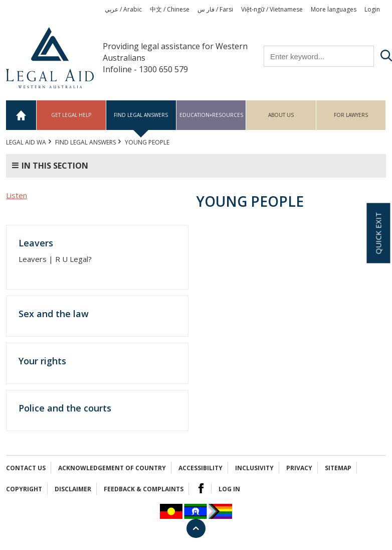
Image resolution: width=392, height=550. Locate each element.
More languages (334, 9)
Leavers (36, 243)
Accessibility (201, 468)
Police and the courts (65, 408)
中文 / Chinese (170, 9)
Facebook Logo (201, 488)
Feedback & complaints (144, 489)
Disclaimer (73, 489)
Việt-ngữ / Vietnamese (272, 9)
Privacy (299, 468)
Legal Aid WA (26, 142)
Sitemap (338, 468)
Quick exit (378, 233)
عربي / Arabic (123, 9)
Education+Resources (211, 115)
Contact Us (26, 468)
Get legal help (71, 115)
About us (281, 115)
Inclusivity (254, 468)
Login (372, 9)
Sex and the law (54, 314)
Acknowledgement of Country (112, 468)
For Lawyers (351, 115)
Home (21, 115)
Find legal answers (141, 115)
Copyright (24, 489)
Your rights (42, 361)
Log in (229, 489)
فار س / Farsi (215, 9)
